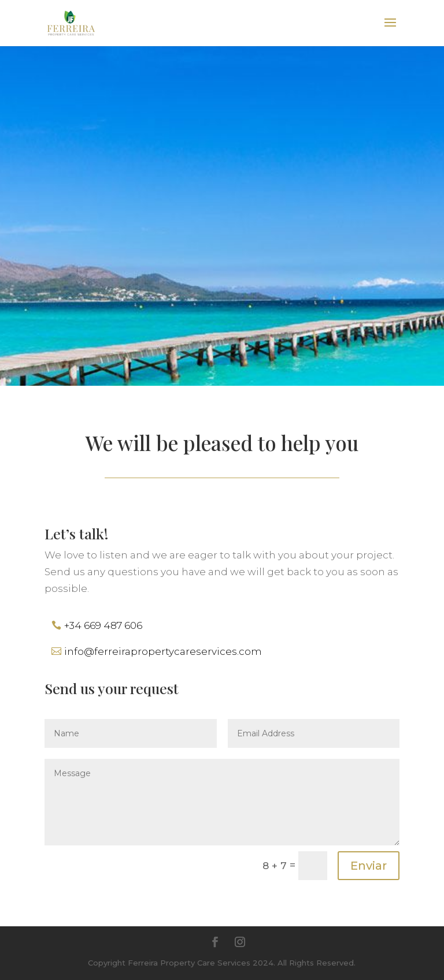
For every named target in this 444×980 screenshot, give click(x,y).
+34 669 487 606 (103, 625)
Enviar (369, 866)
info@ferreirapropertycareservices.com (163, 651)
